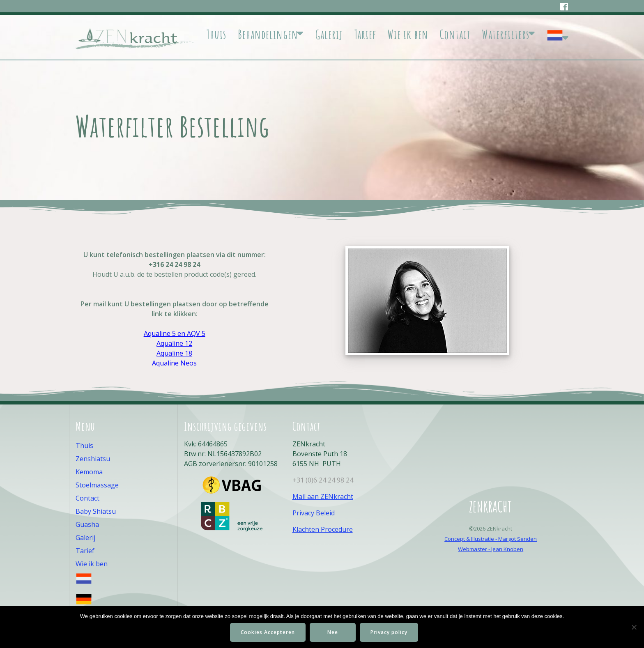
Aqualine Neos (174, 363)
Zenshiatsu (93, 459)
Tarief (365, 34)
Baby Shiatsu (96, 511)
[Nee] (634, 627)
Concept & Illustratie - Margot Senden (491, 539)
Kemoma (89, 472)
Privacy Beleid (314, 513)
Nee (333, 632)
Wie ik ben (408, 34)
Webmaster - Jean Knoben (491, 549)
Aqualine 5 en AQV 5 (175, 333)
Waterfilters (506, 34)
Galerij (329, 34)
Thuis (216, 34)
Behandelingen (268, 34)
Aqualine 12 (174, 343)
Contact (455, 34)
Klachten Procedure (323, 529)
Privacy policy (389, 632)
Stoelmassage (97, 485)
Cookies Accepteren (268, 632)
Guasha (87, 524)
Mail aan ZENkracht (323, 496)
